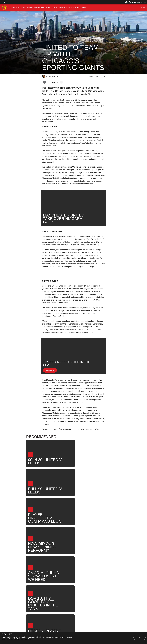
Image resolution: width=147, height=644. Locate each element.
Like (60, 578)
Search (86, 578)
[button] (5, 2)
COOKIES (7, 634)
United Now (98, 578)
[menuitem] (13, 8)
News (77, 578)
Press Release (49, 578)
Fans (69, 578)
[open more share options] (61, 82)
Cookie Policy (28, 639)
